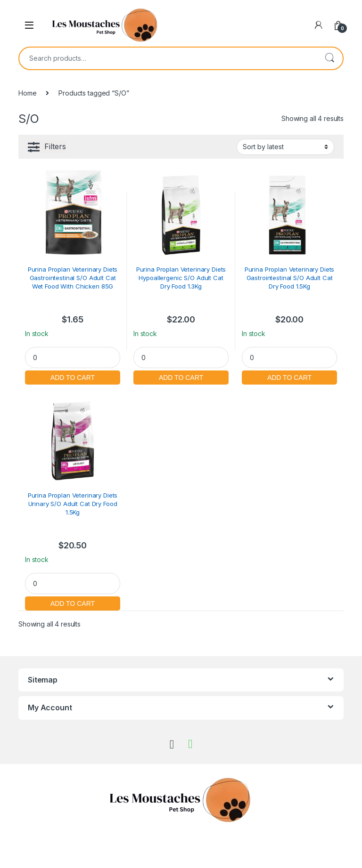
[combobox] (168, 58)
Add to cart (73, 376)
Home (27, 93)
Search (329, 58)
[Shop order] (285, 147)
